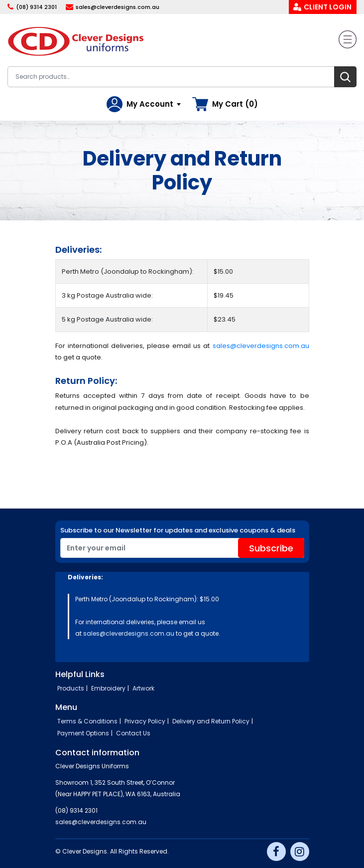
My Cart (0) (235, 104)
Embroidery (108, 688)
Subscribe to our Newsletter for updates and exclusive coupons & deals (178, 530)
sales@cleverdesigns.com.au (118, 7)
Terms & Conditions (87, 721)
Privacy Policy (145, 721)
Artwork (143, 688)
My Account (150, 104)
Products (71, 688)
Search (345, 77)
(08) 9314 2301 (36, 7)
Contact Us (133, 733)
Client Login (328, 7)
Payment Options (83, 733)
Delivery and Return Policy (211, 721)
